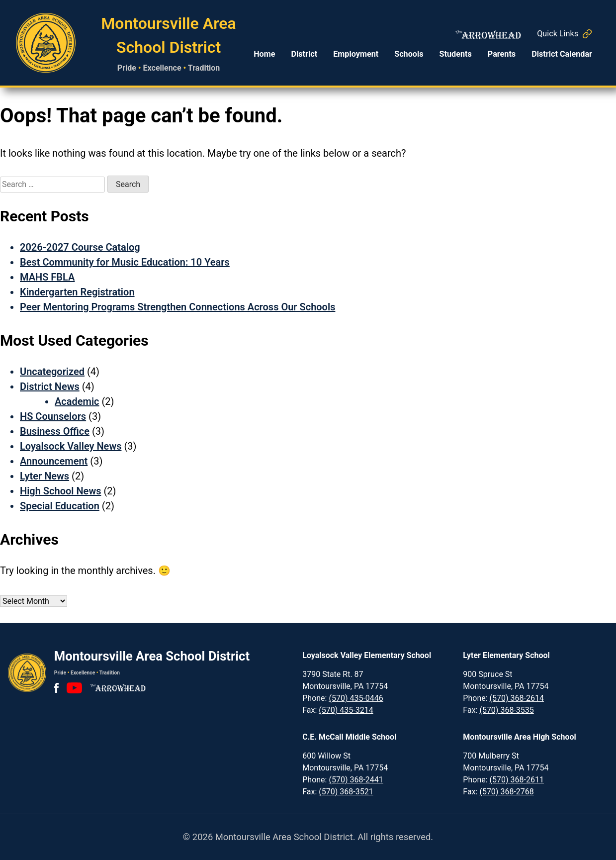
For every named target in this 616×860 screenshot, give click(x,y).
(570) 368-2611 (517, 780)
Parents (502, 54)
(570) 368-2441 (356, 780)
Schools (409, 54)
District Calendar (562, 54)
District (304, 54)
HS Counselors (53, 416)
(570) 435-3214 (346, 710)
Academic (77, 401)
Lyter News (44, 476)
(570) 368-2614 (517, 698)
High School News (60, 491)
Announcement (54, 461)
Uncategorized (52, 372)
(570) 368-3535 (506, 710)
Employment (356, 54)
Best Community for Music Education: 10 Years (125, 262)
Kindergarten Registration (77, 292)
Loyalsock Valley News (71, 446)
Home (264, 54)
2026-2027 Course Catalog (80, 247)
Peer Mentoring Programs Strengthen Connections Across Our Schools (177, 307)
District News (50, 386)
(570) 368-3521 (346, 792)
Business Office (55, 431)
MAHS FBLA (47, 277)
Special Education (60, 506)
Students (456, 54)
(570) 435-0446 (356, 698)
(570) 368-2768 (506, 792)
